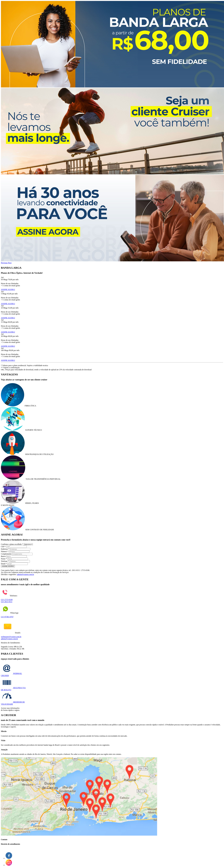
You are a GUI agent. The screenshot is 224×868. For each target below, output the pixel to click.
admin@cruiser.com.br (25, 574)
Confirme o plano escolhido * (12, 544)
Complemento (6, 554)
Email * (4, 564)
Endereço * (5, 549)
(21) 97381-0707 (7, 617)
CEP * (3, 547)
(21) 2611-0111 (7, 602)
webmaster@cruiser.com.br (11, 637)
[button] (4, 263)
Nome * (4, 559)
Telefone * (5, 561)
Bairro (3, 556)
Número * (5, 551)
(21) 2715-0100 (7, 600)
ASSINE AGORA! (8, 290)
